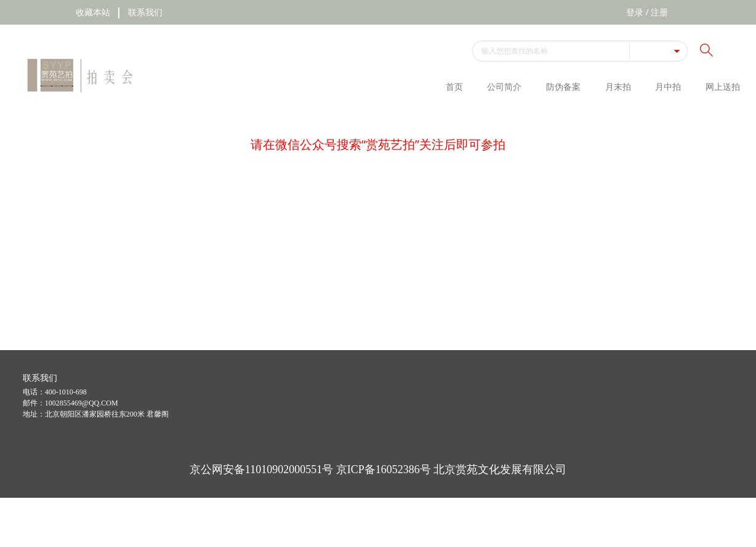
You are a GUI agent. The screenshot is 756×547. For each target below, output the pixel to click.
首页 (454, 86)
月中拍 (668, 86)
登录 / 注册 (647, 12)
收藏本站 (93, 12)
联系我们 (145, 12)
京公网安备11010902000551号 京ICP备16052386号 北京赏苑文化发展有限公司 (378, 469)
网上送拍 (723, 86)
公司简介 (504, 86)
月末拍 (618, 86)
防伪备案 (563, 86)
